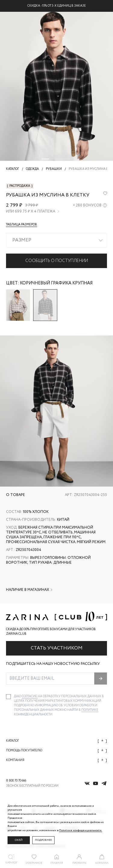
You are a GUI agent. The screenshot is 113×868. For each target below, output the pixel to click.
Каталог (56, 741)
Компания (56, 760)
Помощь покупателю (56, 751)
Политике (90, 710)
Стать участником (57, 648)
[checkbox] (8, 697)
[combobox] (56, 240)
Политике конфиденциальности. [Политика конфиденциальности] (81, 830)
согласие (30, 696)
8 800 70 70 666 (16, 781)
